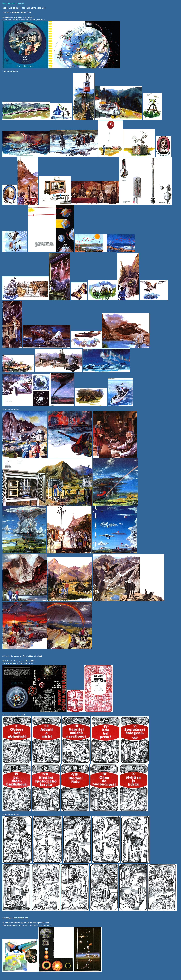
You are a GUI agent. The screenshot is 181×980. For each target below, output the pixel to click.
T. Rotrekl (20, 3)
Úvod (4, 3)
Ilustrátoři (12, 3)
